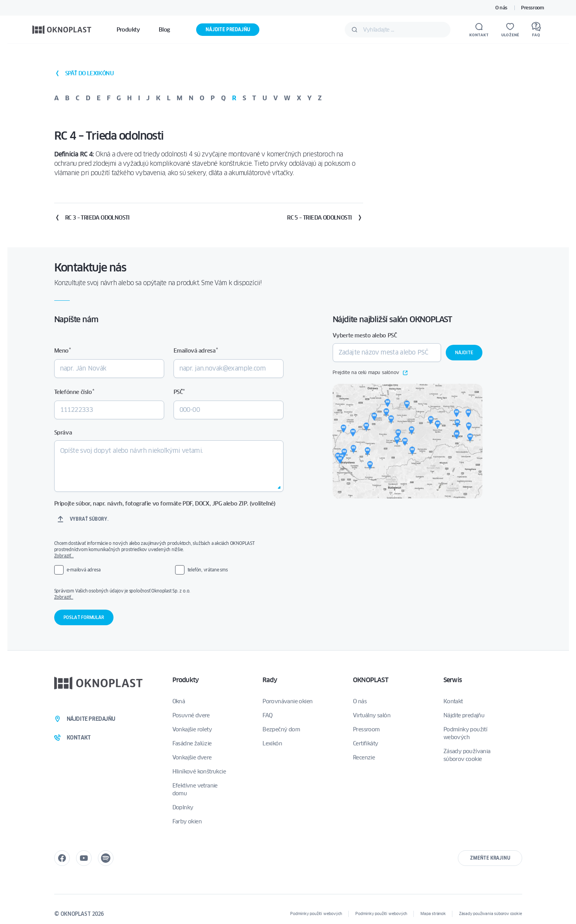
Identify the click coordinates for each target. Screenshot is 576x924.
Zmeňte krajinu (490, 858)
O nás (501, 8)
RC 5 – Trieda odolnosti (325, 218)
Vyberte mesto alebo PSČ (365, 335)
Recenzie (364, 757)
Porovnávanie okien (287, 701)
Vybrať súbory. (89, 519)
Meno (63, 350)
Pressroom (532, 8)
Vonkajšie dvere (192, 757)
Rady (270, 680)
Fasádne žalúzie (192, 743)
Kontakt (453, 701)
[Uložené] (510, 30)
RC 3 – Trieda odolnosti (92, 218)
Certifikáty (365, 743)
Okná (179, 701)
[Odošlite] (354, 30)
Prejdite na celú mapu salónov (370, 373)
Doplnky (183, 807)
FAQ (267, 715)
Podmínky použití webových (465, 733)
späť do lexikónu (84, 73)
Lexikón (272, 743)
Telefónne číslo (74, 392)
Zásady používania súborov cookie (467, 755)
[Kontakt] (479, 30)
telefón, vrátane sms (208, 570)
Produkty (186, 680)
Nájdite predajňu (228, 29)
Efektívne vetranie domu (195, 789)
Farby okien (187, 821)
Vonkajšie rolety (192, 729)
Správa (63, 433)
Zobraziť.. (64, 597)
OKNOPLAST (370, 680)
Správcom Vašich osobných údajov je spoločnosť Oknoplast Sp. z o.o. (163, 594)
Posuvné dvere (191, 715)
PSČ (179, 392)
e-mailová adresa (84, 570)
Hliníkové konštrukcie (199, 771)
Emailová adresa (196, 350)
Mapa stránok (433, 914)
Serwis (453, 680)
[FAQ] (536, 30)
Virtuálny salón (372, 715)
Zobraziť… (64, 556)
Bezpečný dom (281, 729)
